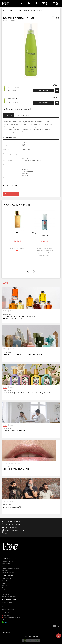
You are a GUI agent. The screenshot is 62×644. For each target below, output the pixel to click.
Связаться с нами (7, 561)
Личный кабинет (7, 603)
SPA (3, 592)
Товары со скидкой (8, 573)
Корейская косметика (9, 596)
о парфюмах (8, 311)
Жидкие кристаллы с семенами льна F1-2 (45, 234)
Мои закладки (6, 607)
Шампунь (18, 10)
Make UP (4, 581)
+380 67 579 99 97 (8, 615)
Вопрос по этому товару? (17, 109)
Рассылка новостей (8, 609)
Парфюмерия (6, 579)
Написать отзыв (11, 194)
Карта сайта (6, 564)
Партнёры (5, 570)
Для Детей (5, 590)
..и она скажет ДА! (12, 507)
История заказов (7, 605)
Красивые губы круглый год (16, 469)
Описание (9, 115)
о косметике (8, 501)
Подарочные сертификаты (10, 568)
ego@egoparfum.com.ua (11, 618)
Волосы (10, 10)
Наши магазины (8, 620)
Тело (3, 588)
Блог (5, 283)
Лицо (3, 583)
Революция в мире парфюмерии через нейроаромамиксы (22, 317)
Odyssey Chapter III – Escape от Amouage (23, 354)
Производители (6, 566)
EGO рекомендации (11, 463)
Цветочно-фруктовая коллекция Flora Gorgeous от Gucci (30, 393)
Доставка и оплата (24, 115)
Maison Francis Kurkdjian (14, 431)
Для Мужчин (5, 594)
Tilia (17, 233)
